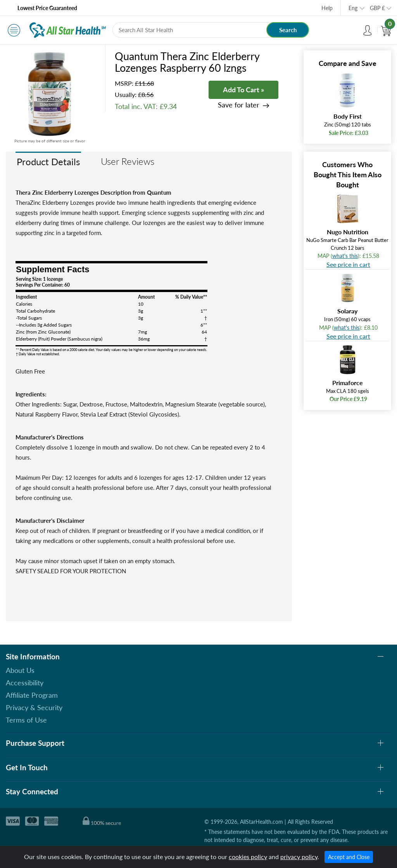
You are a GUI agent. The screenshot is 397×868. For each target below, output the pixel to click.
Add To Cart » (243, 90)
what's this (345, 256)
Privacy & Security (34, 707)
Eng (353, 8)
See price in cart (348, 264)
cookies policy (248, 857)
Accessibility (25, 683)
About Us (20, 670)
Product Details (48, 162)
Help (327, 8)
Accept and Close (349, 857)
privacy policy (299, 857)
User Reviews (128, 161)
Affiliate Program (32, 695)
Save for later (239, 105)
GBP (377, 8)
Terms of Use (26, 720)
